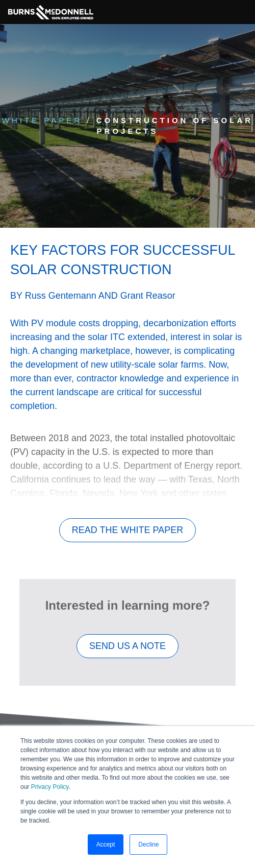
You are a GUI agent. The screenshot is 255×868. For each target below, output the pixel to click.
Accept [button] (106, 845)
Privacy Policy (50, 787)
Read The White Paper (127, 530)
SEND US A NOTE (127, 646)
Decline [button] (148, 845)
